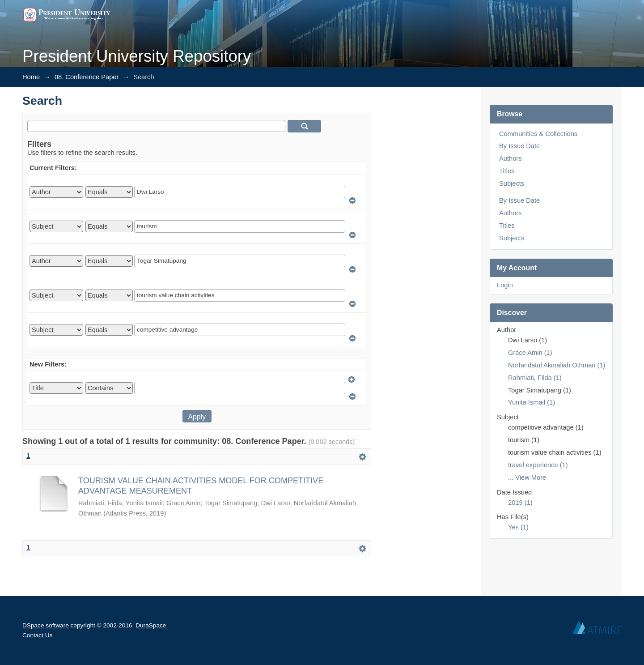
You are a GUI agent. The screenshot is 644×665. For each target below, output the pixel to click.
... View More (527, 477)
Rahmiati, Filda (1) (535, 378)
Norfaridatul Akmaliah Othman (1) (557, 365)
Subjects (512, 183)
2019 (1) (520, 503)
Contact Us (37, 635)
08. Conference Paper (87, 77)
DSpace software (46, 625)
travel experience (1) (538, 465)
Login (505, 285)
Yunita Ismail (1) (532, 402)
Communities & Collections (538, 134)
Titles (507, 171)
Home (31, 77)
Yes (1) (518, 527)
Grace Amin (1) (530, 353)
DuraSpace (151, 625)
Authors (511, 158)
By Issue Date (519, 146)
